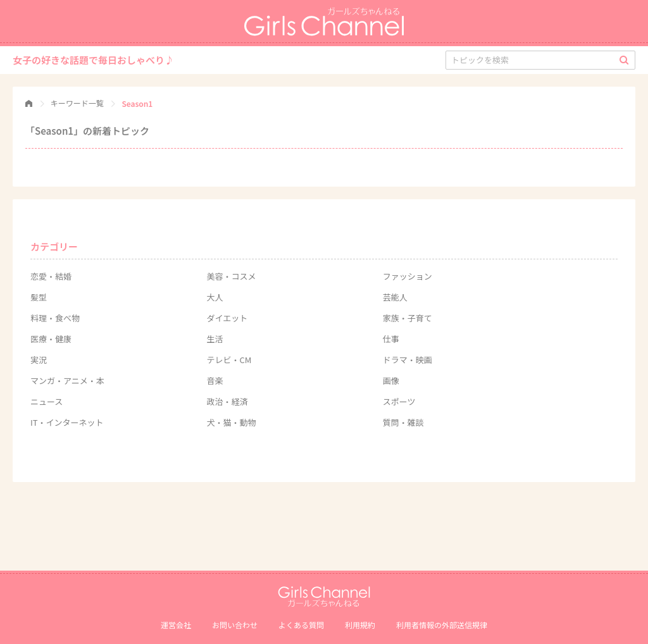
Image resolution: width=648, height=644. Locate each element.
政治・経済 (227, 401)
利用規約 (360, 625)
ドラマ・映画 (408, 360)
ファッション (408, 276)
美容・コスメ (231, 276)
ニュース (47, 401)
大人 (215, 297)
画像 (391, 381)
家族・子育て (408, 318)
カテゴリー (54, 246)
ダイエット (227, 318)
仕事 (391, 339)
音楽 (215, 381)
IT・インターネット (67, 422)
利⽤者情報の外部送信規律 (442, 625)
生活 (215, 339)
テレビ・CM (229, 360)
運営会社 (176, 625)
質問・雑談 (403, 422)
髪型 (39, 297)
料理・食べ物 (55, 318)
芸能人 (395, 297)
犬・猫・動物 (231, 422)
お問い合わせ (235, 625)
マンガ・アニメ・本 (67, 381)
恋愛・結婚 (51, 276)
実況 (39, 360)
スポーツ (399, 401)
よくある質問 (301, 625)
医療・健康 (51, 339)
